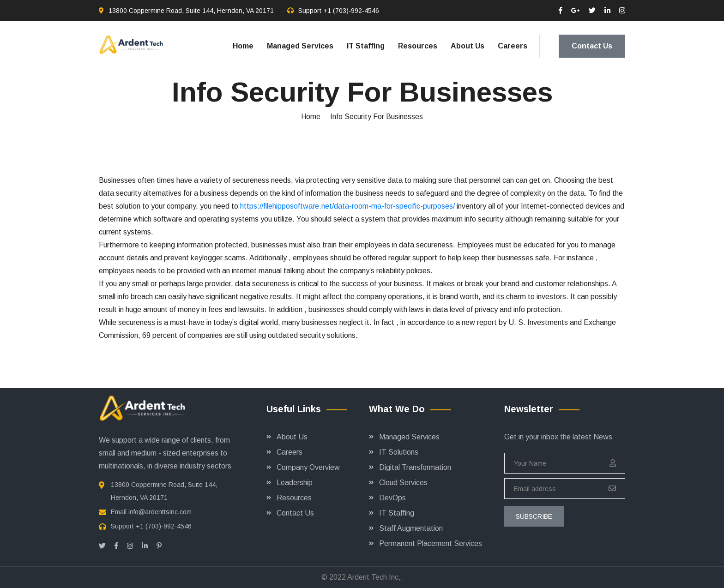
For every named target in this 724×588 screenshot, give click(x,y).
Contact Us (592, 46)
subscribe (534, 516)
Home (243, 46)
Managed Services (300, 46)
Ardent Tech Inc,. (375, 577)
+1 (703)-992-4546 (351, 11)
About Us (468, 46)
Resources (418, 46)
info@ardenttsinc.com (160, 512)
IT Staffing (366, 46)
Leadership (295, 483)
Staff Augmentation (411, 528)
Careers (513, 46)
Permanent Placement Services (431, 543)
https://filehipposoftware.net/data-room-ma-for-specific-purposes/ (347, 206)
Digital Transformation (415, 467)
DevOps (392, 498)
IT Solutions (399, 452)
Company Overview (308, 467)
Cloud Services (403, 483)
